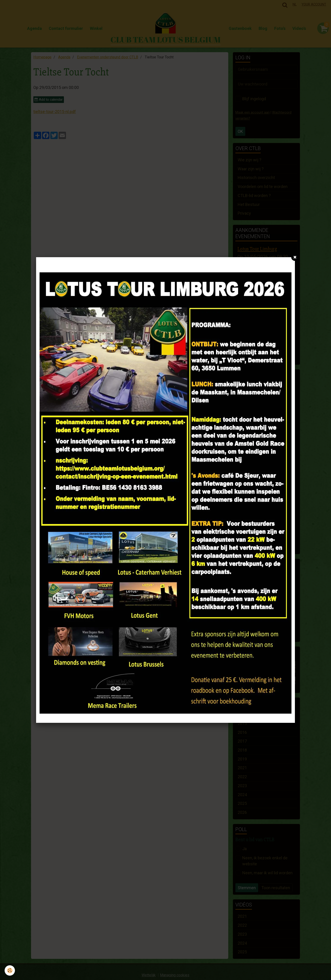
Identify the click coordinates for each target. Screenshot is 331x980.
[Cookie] (10, 970)
